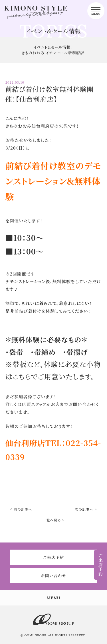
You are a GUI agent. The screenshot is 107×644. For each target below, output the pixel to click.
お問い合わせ (53, 575)
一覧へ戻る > (53, 520)
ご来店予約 (54, 557)
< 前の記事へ (21, 509)
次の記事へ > (86, 509)
